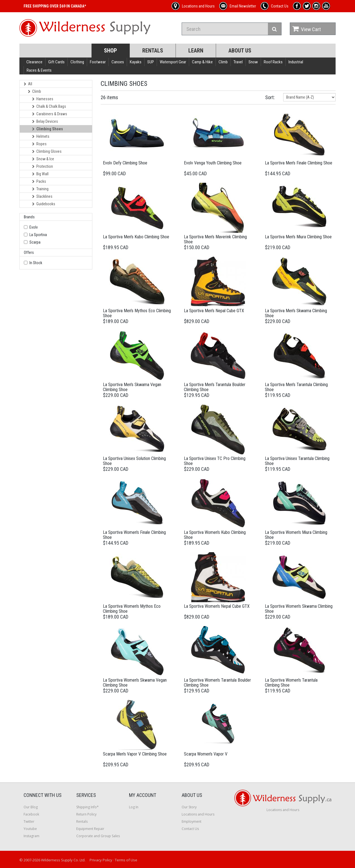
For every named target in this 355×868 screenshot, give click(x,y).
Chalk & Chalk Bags (49, 106)
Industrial (296, 62)
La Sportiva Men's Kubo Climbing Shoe (136, 237)
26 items (109, 97)
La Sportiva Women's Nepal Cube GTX (217, 606)
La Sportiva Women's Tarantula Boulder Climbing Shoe (217, 683)
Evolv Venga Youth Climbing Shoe (213, 163)
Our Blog (31, 807)
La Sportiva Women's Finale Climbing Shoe (134, 535)
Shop (111, 51)
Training (40, 189)
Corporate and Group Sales (98, 836)
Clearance (34, 62)
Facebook (31, 814)
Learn (196, 51)
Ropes (39, 144)
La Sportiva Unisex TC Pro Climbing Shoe (215, 461)
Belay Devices (45, 121)
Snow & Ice (43, 159)
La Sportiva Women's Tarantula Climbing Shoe (291, 683)
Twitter (29, 821)
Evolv (34, 227)
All (28, 84)
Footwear (98, 62)
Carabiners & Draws (50, 114)
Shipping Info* (88, 807)
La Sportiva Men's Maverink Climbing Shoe (215, 239)
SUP (151, 62)
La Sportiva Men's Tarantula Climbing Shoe (296, 387)
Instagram (31, 836)
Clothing (77, 62)
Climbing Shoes (48, 129)
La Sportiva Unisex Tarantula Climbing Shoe (297, 461)
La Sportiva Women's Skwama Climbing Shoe (299, 609)
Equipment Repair (90, 829)
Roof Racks (273, 62)
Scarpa (35, 242)
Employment (192, 821)
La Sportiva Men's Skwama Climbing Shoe (296, 313)
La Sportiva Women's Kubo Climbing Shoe (215, 535)
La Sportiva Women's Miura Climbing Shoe (296, 535)
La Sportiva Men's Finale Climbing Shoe (299, 163)
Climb (223, 62)
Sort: (270, 97)
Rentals (153, 51)
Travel (238, 62)
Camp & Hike (202, 62)
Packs (39, 181)
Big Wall (40, 174)
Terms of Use (126, 860)
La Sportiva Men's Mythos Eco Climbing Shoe (137, 313)
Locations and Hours (198, 814)
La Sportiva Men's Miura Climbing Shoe (298, 237)
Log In (134, 807)
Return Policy (86, 814)
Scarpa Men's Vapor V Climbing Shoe (135, 754)
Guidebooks (44, 204)
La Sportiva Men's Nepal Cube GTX (214, 311)
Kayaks (136, 62)
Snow (253, 62)
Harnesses (43, 99)
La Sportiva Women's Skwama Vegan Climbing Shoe (135, 683)
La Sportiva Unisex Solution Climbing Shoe (134, 461)
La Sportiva (38, 235)
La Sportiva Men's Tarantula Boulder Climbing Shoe (215, 387)
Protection (43, 166)
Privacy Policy (101, 860)
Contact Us (190, 829)
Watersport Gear (173, 62)
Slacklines (42, 196)
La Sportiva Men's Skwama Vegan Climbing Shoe (132, 387)
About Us (240, 51)
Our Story (189, 807)
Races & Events (39, 70)
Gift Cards (56, 62)
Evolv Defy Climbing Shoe (125, 163)
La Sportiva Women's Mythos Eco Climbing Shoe (132, 609)
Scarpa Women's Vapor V (206, 754)
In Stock (36, 263)
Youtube (30, 829)
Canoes (118, 62)
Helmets (41, 136)
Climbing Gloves (47, 151)
